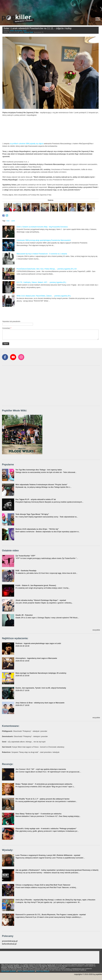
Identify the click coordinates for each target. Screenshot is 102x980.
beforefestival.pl (9, 944)
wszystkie (96, 630)
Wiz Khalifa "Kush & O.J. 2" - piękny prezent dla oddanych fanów (42, 799)
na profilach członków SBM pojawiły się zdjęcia (27, 144)
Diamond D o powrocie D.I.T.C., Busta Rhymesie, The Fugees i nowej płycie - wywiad (51, 915)
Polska (12, 31)
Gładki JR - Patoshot (24, 615)
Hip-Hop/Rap (18, 31)
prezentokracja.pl (10, 941)
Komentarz (7, 328)
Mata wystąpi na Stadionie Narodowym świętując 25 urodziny (41, 673)
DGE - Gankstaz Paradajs (26, 571)
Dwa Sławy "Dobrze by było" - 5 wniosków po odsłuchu (38, 814)
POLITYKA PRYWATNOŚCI (26, 971)
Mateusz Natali (29, 32)
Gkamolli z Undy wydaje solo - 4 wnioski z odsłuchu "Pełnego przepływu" (46, 829)
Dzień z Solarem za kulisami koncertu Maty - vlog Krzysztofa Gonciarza (42, 227)
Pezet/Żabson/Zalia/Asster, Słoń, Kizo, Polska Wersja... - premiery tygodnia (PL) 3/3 (47, 269)
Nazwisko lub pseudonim (11, 321)
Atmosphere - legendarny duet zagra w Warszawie (36, 658)
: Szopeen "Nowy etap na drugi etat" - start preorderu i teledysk (31, 752)
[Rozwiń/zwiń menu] (98, 19)
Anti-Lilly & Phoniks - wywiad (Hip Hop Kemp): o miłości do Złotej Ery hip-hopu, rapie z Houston (55, 900)
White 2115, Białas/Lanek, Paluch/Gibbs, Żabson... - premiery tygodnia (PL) (44, 296)
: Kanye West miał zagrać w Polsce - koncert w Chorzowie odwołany (33, 747)
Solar (8, 221)
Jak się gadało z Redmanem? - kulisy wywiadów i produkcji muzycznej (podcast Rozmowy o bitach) (57, 870)
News (25, 31)
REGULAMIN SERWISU (9, 971)
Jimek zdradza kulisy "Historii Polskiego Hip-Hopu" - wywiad (41, 600)
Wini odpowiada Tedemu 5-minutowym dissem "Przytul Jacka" (41, 485)
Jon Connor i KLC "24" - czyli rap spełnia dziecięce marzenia (41, 769)
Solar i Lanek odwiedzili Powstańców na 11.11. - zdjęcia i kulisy (37, 28)
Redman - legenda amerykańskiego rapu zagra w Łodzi (38, 643)
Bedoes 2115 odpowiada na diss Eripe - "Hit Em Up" (37, 529)
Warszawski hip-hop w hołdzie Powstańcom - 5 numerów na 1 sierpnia (42, 254)
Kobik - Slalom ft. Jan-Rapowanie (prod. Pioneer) (36, 585)
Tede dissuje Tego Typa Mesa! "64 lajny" (32, 514)
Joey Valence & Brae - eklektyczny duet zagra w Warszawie (40, 703)
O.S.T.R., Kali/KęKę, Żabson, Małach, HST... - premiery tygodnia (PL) (41, 282)
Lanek (13, 221)
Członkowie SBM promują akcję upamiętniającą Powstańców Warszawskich (44, 240)
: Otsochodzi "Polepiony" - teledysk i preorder (25, 731)
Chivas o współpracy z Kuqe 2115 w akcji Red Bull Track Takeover (43, 885)
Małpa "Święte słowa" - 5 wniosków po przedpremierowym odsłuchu (44, 784)
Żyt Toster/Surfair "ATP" (25, 556)
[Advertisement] (51, 6)
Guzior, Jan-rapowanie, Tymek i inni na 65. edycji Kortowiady (41, 688)
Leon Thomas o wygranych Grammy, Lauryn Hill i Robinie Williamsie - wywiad (48, 855)
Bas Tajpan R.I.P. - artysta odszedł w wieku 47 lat (36, 499)
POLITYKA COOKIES (43, 971)
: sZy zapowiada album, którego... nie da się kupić (24, 742)
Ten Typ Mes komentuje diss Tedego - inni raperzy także (39, 470)
